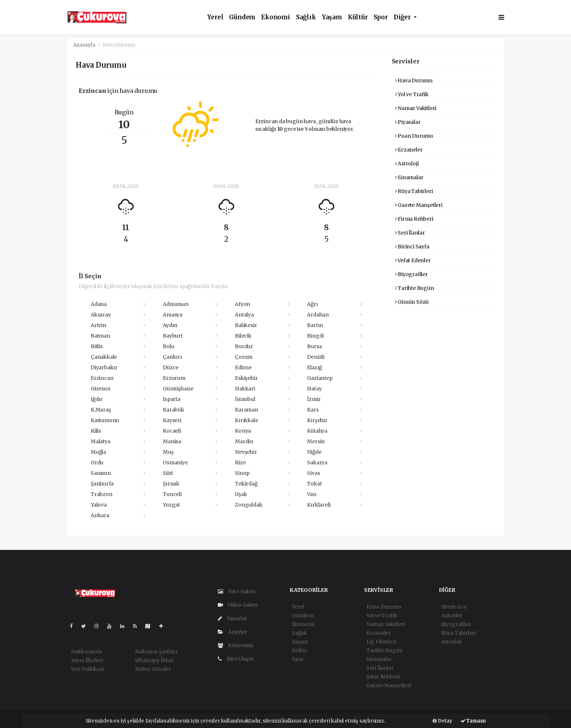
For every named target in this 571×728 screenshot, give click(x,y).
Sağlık (306, 17)
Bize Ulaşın (236, 659)
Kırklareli (319, 505)
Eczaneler (409, 150)
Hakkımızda (86, 652)
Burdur (244, 346)
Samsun (101, 473)
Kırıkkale (246, 420)
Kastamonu (105, 420)
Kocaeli (172, 431)
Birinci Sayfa (412, 247)
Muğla (98, 452)
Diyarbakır (104, 367)
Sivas (313, 473)
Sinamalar (409, 177)
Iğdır (97, 399)
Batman (101, 336)
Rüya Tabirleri (414, 191)
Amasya (173, 315)
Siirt (168, 473)
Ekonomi (276, 17)
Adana (99, 304)
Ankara (100, 515)
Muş (168, 452)
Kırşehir (317, 420)
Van (312, 494)
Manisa (172, 441)
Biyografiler (411, 274)
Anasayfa (85, 45)
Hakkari (245, 389)
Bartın (315, 325)
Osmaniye (175, 463)
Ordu (97, 463)
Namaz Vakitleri (416, 108)
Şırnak (171, 484)
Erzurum (174, 378)
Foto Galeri (237, 591)
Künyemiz (236, 645)
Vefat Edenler (413, 260)
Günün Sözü (412, 302)
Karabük (174, 410)
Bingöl (315, 336)
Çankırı (172, 357)
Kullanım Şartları (156, 652)
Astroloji (407, 164)
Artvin (99, 325)
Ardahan (318, 315)
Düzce (171, 367)
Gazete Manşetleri (419, 205)
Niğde (314, 452)
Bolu (168, 346)
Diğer (403, 17)
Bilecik (243, 336)
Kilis (96, 431)
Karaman (247, 410)
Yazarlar (233, 618)
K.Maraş (101, 410)
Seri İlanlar (410, 233)
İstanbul (245, 399)
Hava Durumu (119, 45)
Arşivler (233, 632)
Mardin (244, 441)
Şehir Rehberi (383, 677)
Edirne (243, 367)
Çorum (244, 357)
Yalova (99, 505)
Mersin (316, 441)
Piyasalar (408, 122)
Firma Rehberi (414, 219)
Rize (240, 463)
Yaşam (332, 17)
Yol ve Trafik (412, 94)
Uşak (241, 494)
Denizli (316, 357)
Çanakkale (104, 357)
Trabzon (102, 494)
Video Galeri (237, 605)
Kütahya (317, 431)
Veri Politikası (88, 669)
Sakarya (317, 463)
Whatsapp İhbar (155, 660)
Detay (442, 721)
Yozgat (171, 505)
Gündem (242, 17)
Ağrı (312, 304)
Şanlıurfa (102, 484)
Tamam (473, 721)
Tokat (314, 484)
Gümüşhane (178, 389)
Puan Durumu (414, 136)
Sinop (242, 473)
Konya (243, 431)
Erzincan (102, 378)
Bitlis (97, 346)
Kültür (358, 17)
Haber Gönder (153, 669)
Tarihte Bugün (415, 288)
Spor (381, 17)
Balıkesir (246, 325)
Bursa (314, 346)
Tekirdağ (246, 484)
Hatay (314, 389)
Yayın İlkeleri (87, 660)
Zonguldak (249, 505)
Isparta (172, 399)
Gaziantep (320, 378)
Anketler (452, 615)
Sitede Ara (454, 607)
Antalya (244, 315)
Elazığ (314, 367)
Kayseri (172, 420)
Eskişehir (246, 378)
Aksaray (101, 315)
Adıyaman (176, 304)
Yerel (215, 17)
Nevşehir (246, 452)
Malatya (101, 441)
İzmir (314, 399)
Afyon (243, 304)
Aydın (170, 325)
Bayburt (173, 336)
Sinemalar (379, 659)
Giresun (101, 389)
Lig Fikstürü (381, 642)
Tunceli (172, 494)
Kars (313, 410)
